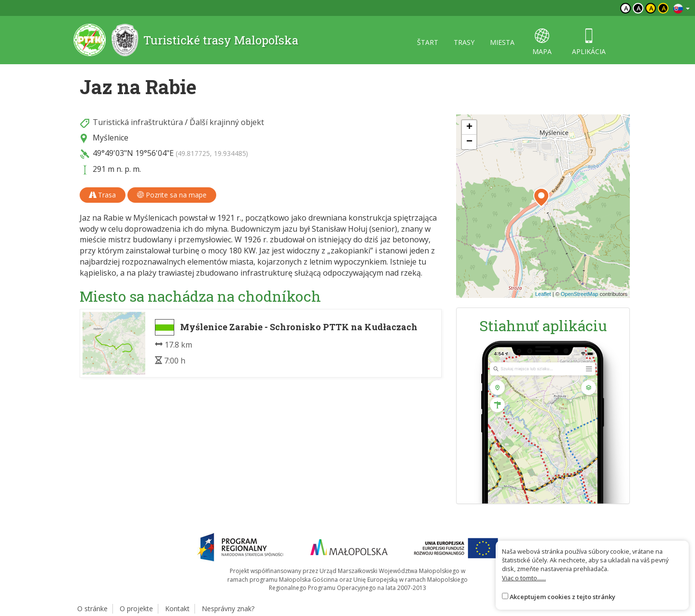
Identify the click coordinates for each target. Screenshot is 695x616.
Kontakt (177, 609)
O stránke (92, 609)
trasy (464, 42)
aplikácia (589, 42)
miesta (502, 42)
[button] (541, 197)
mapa (542, 42)
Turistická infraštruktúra (138, 122)
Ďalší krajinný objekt (227, 122)
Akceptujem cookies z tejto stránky (563, 597)
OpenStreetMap (580, 294)
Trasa (103, 195)
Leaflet (543, 294)
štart (428, 42)
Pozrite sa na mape (172, 195)
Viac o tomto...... (524, 578)
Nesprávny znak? (228, 609)
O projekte (136, 609)
